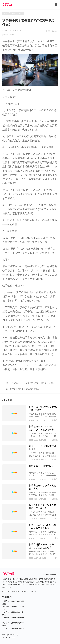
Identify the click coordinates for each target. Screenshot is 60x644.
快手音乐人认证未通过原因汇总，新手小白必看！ (43, 526)
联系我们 (15, 591)
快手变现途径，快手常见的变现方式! (43, 487)
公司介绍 (6, 591)
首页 (6, 13)
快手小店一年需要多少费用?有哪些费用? (43, 408)
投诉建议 (25, 591)
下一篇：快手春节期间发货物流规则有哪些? (21, 389)
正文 (21, 13)
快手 (13, 13)
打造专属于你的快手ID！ (41, 466)
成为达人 (35, 591)
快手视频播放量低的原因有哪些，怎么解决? (43, 507)
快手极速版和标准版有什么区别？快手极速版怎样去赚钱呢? (43, 428)
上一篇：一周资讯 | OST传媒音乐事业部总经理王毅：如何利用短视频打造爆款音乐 (30, 383)
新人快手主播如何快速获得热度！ (43, 448)
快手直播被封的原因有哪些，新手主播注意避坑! (41, 546)
